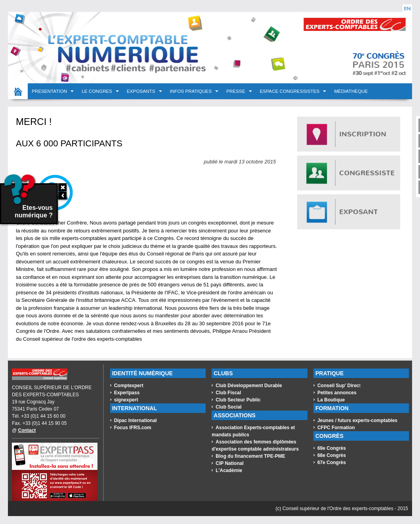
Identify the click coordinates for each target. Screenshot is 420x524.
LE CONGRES (97, 91)
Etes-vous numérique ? (27, 201)
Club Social (228, 407)
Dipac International (136, 420)
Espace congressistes (290, 91)
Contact (27, 430)
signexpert (126, 400)
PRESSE (236, 91)
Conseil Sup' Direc (338, 386)
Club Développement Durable (249, 386)
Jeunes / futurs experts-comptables (357, 420)
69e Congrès (332, 448)
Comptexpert (129, 386)
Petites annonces (337, 393)
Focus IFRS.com (133, 428)
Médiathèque (351, 91)
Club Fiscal (228, 393)
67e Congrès (332, 463)
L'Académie (229, 470)
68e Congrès (332, 455)
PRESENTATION (50, 91)
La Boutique (331, 400)
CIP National (229, 463)
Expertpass (127, 393)
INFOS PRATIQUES (192, 91)
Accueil (18, 91)
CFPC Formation (336, 428)
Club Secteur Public (238, 400)
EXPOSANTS (142, 91)
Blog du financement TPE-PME (250, 456)
